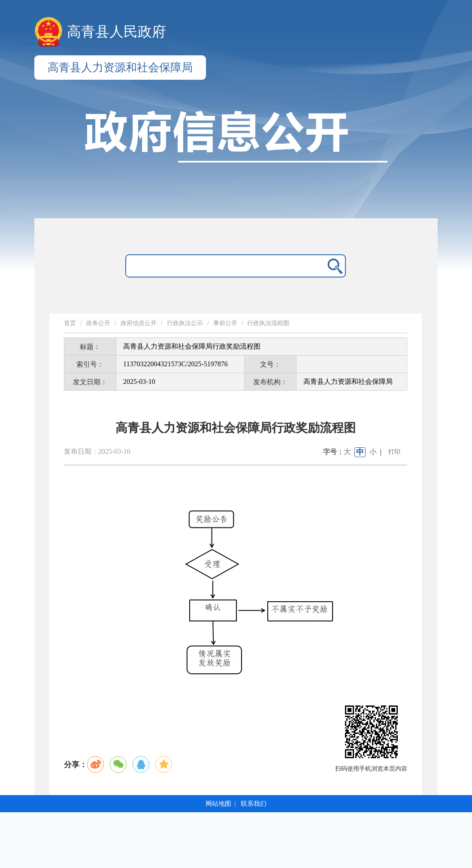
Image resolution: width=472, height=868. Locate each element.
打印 (394, 452)
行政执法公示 (185, 323)
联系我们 (254, 804)
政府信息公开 (139, 323)
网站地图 (218, 804)
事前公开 (225, 323)
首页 (70, 323)
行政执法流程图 (268, 323)
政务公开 (98, 323)
